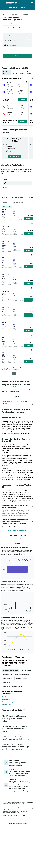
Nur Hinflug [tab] (29, 73)
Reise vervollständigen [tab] (22, 674)
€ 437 (5, 15)
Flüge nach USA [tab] (7, 674)
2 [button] (17, 374)
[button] (3, 3)
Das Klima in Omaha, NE (12, 417)
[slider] (33, 192)
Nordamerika (13, 823)
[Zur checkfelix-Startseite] (12, 3)
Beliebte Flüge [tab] (7, 682)
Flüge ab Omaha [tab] (26, 670)
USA (19, 823)
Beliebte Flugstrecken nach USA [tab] (12, 686)
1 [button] (14, 374)
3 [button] (21, 374)
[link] (15, 156)
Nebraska (25, 823)
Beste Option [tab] (15, 73)
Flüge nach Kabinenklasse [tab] (10, 670)
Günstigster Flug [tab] (6, 73)
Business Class (6, 700)
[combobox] (10, 24)
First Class (5, 697)
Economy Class (6, 705)
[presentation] (21, 20)
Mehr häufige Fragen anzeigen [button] (17, 531)
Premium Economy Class (9, 702)
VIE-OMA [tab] (17, 397)
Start (7, 823)
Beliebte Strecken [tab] (8, 678)
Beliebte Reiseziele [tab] (22, 678)
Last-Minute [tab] (22, 73)
